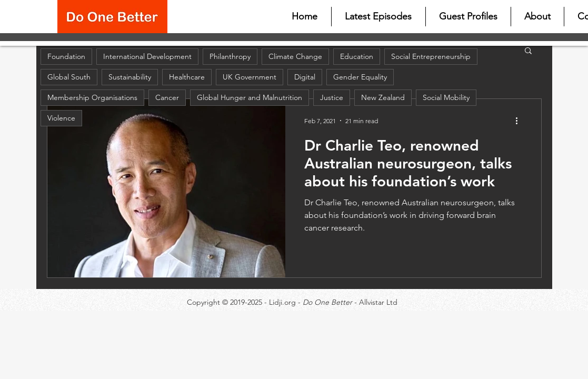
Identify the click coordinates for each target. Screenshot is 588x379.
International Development (147, 56)
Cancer (167, 97)
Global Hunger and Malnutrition (250, 97)
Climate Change (295, 56)
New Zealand (383, 97)
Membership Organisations (92, 97)
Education (357, 56)
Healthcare (187, 77)
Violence (61, 118)
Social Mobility (446, 97)
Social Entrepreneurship (431, 56)
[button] (528, 51)
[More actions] (521, 121)
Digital (305, 77)
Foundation (66, 56)
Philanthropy (230, 56)
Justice (332, 97)
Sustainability (130, 77)
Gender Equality (360, 77)
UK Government (250, 77)
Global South (69, 77)
